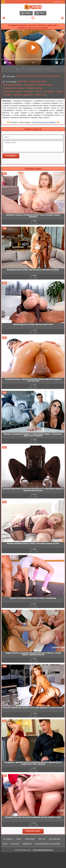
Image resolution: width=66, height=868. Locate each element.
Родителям (27, 844)
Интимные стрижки (13, 91)
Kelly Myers (23, 81)
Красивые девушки (13, 85)
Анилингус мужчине (23, 95)
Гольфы (7, 95)
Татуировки (49, 91)
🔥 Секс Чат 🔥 (59, 2)
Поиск (19, 839)
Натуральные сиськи (13, 88)
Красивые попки (38, 81)
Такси (38, 91)
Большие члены (52, 76)
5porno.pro (27, 850)
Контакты (15, 844)
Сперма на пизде (34, 88)
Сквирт (60, 91)
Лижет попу (40, 95)
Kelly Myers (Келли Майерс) (44, 122)
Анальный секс (24, 76)
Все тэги (42, 839)
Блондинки (30, 85)
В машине (38, 76)
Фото (5, 844)
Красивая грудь (44, 85)
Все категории (55, 839)
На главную (8, 839)
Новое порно (30, 839)
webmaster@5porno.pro (45, 850)
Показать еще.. (33, 831)
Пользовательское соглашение (47, 844)
